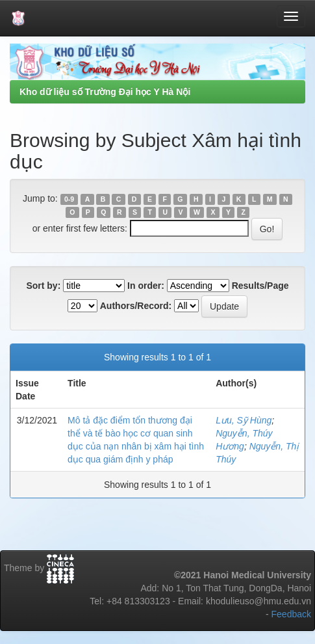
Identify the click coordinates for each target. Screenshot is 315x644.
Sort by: (43, 286)
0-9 (69, 199)
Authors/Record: (136, 306)
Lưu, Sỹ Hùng (244, 420)
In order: (146, 286)
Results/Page (260, 286)
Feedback (291, 614)
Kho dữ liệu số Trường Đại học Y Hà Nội (105, 92)
